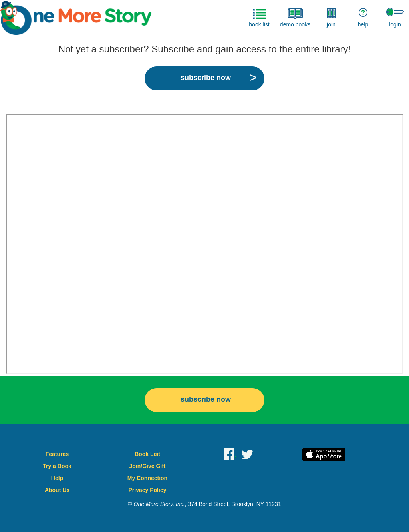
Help (57, 478)
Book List (147, 454)
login (395, 18)
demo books (295, 18)
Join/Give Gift (147, 466)
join (331, 18)
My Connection (147, 478)
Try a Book (57, 466)
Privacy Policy (148, 490)
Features (57, 454)
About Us (57, 490)
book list (259, 18)
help (363, 18)
